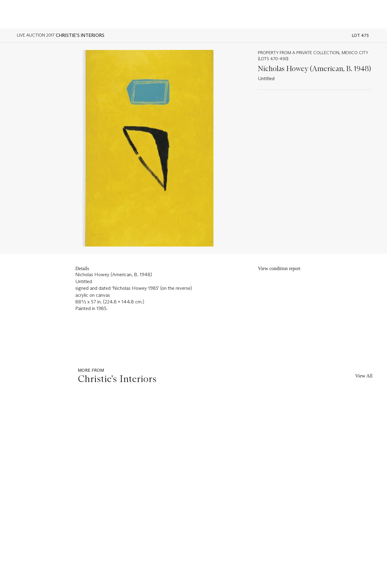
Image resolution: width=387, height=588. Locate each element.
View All (364, 376)
